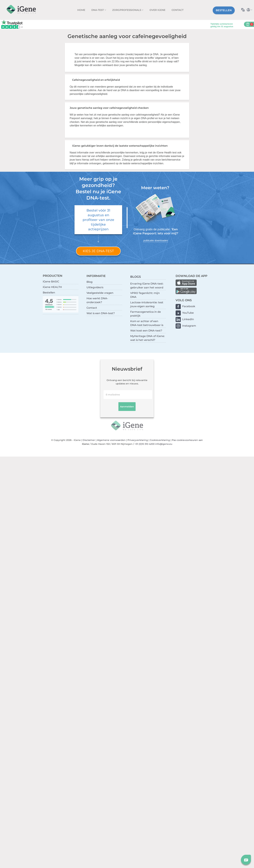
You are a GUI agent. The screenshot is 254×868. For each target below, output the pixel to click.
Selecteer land (250, 10)
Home (81, 10)
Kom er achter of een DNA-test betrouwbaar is (147, 323)
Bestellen (224, 10)
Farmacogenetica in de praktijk (146, 314)
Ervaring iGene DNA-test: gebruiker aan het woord (147, 286)
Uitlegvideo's (95, 287)
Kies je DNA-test (98, 251)
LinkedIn (188, 319)
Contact (178, 10)
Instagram (189, 326)
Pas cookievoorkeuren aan (187, 440)
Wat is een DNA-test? (101, 313)
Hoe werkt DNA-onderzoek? (97, 300)
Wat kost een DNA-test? (146, 331)
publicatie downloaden (156, 240)
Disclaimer (89, 440)
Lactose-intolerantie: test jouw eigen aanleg (147, 304)
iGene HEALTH (52, 287)
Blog (89, 282)
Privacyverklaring (138, 440)
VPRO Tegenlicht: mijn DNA (145, 295)
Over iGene (157, 10)
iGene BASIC (51, 282)
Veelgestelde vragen (100, 293)
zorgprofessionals (127, 10)
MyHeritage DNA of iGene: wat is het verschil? (147, 338)
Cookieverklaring (160, 440)
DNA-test (98, 10)
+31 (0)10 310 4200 (145, 444)
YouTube (188, 313)
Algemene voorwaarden (111, 440)
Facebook (189, 306)
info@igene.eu (164, 444)
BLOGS (136, 277)
